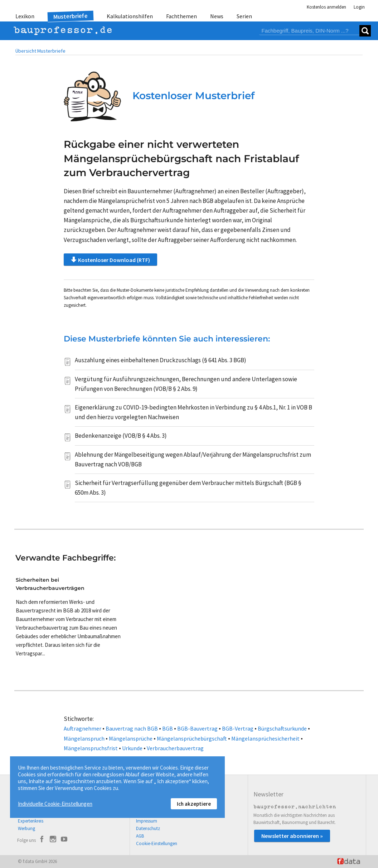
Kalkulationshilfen (130, 16)
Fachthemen (181, 16)
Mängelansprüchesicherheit (265, 738)
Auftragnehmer (83, 728)
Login (359, 7)
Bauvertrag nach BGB (132, 728)
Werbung (26, 828)
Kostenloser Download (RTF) (110, 260)
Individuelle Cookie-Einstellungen (55, 804)
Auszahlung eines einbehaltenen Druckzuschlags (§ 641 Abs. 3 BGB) (161, 360)
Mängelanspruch (84, 738)
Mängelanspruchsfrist (91, 748)
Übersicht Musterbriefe (40, 51)
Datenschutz (148, 828)
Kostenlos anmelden (326, 7)
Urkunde (132, 748)
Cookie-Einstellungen (157, 843)
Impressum (147, 821)
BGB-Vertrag (238, 728)
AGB (140, 836)
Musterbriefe (71, 16)
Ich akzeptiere (194, 804)
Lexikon (25, 16)
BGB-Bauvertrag (197, 728)
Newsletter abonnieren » (292, 836)
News (217, 16)
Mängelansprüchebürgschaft (192, 738)
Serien (244, 16)
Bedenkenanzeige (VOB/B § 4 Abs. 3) (121, 436)
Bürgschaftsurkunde (282, 728)
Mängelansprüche (131, 738)
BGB (168, 728)
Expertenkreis (31, 821)
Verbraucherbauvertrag (175, 748)
